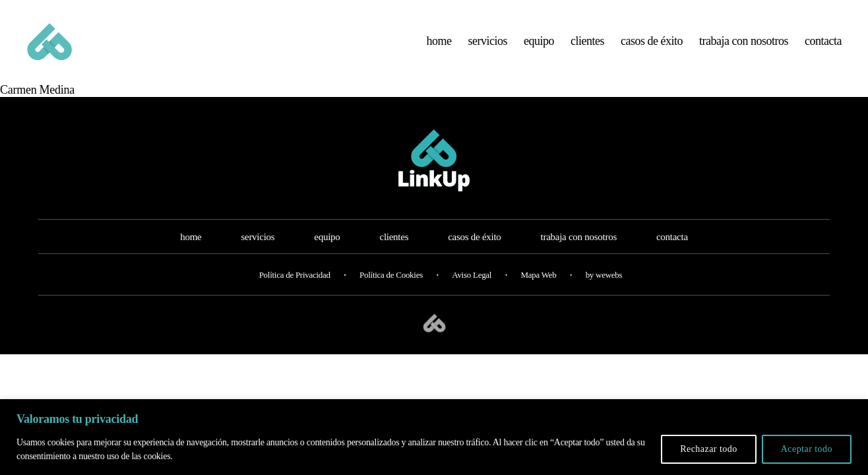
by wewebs (604, 288)
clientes (587, 47)
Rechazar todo (709, 449)
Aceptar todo (807, 449)
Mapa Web (538, 288)
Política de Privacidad (295, 288)
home (439, 47)
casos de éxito (652, 47)
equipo (539, 47)
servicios (488, 47)
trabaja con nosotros (744, 47)
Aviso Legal (472, 288)
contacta (823, 47)
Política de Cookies (391, 288)
